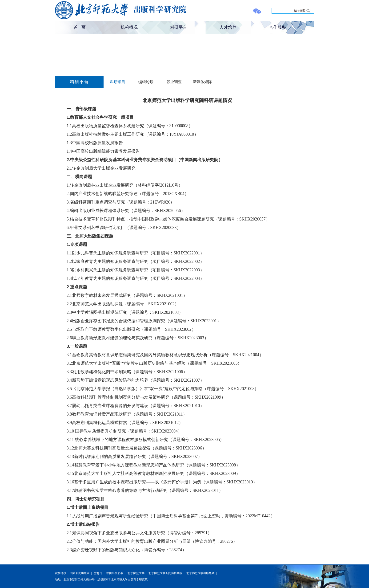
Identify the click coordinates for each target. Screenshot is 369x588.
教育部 (98, 573)
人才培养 (228, 27)
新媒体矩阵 (202, 82)
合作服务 (277, 27)
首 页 (80, 27)
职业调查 (174, 82)
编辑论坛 (146, 82)
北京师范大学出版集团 (201, 573)
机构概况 (129, 27)
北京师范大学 (136, 573)
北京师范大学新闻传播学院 (165, 573)
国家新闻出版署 (80, 573)
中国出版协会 (115, 573)
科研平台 (179, 27)
